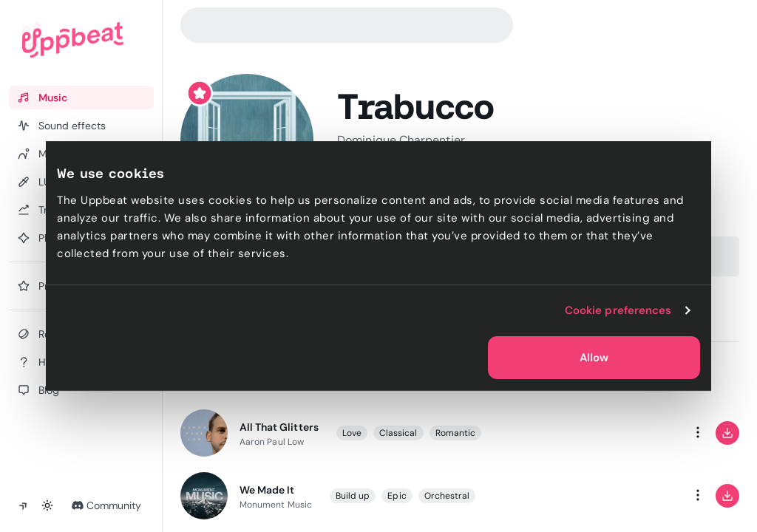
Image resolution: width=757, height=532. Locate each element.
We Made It (267, 490)
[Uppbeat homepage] (73, 40)
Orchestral (447, 496)
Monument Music (276, 505)
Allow (594, 358)
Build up (353, 496)
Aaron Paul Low (272, 442)
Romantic (456, 433)
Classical (398, 433)
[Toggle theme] (47, 505)
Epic (397, 496)
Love (352, 433)
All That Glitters (279, 427)
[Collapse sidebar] (24, 505)
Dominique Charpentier (401, 140)
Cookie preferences (618, 310)
